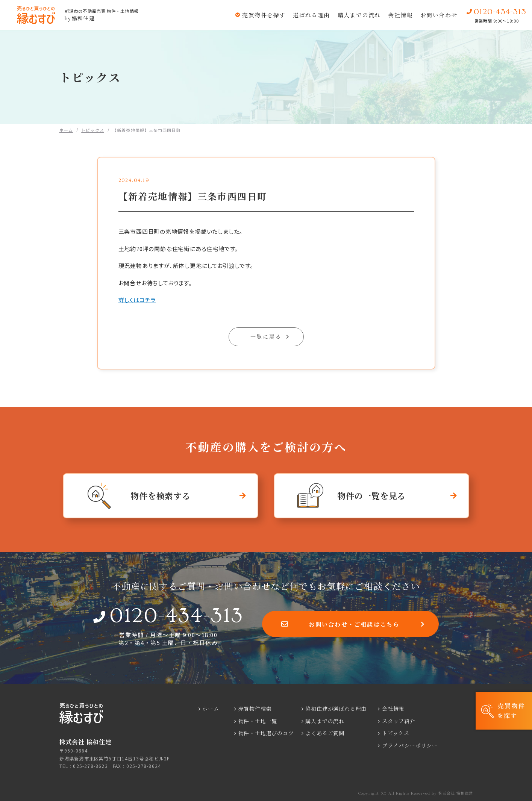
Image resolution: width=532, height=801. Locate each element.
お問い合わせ (439, 15)
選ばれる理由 (310, 15)
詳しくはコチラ (137, 300)
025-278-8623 (90, 766)
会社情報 (400, 15)
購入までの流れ (358, 15)
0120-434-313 (177, 616)
